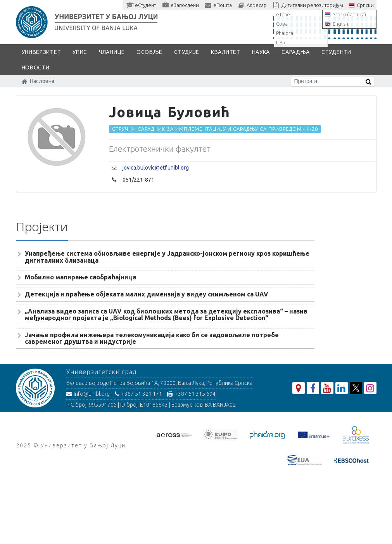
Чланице (112, 52)
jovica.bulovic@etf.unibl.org (156, 168)
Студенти (336, 52)
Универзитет (41, 52)
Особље (149, 52)
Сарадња (296, 52)
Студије (187, 52)
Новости (36, 68)
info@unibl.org (88, 394)
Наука (261, 52)
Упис (80, 52)
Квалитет (226, 52)
